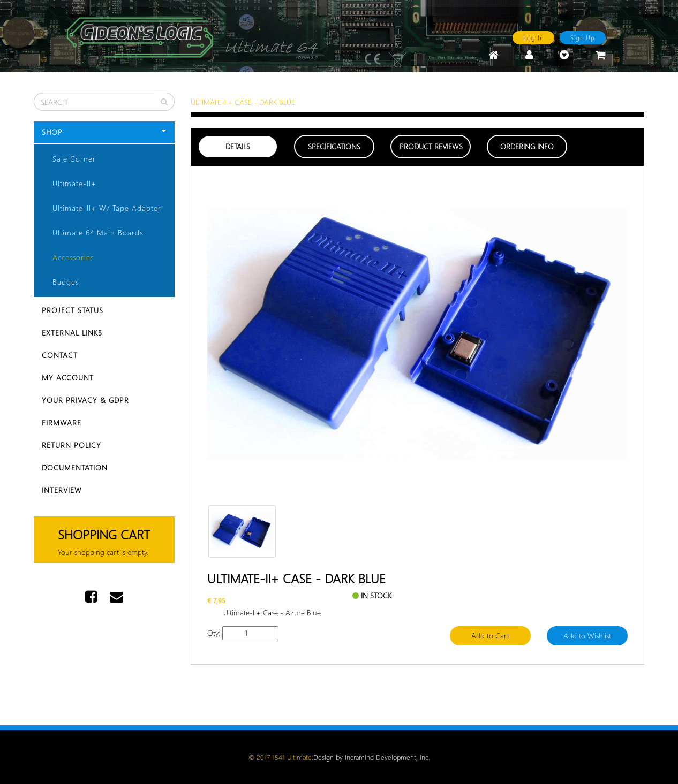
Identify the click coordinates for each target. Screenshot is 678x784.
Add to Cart (490, 635)
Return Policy (71, 445)
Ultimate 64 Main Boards (98, 233)
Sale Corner (74, 159)
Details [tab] (238, 146)
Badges (66, 282)
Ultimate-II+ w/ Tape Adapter (107, 208)
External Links (72, 333)
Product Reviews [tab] (431, 146)
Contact (60, 355)
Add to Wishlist (587, 635)
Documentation (75, 467)
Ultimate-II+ (74, 183)
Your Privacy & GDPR (85, 400)
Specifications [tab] (334, 146)
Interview (62, 490)
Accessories (73, 257)
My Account (68, 378)
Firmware (62, 423)
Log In (533, 37)
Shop (104, 132)
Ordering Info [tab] (527, 146)
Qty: (214, 633)
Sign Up (583, 37)
